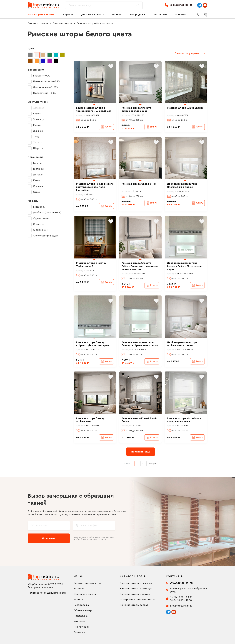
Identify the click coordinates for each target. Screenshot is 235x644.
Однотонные (41, 218)
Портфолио (160, 15)
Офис (36, 192)
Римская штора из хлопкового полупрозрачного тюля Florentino (95, 187)
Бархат (37, 114)
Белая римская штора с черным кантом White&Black (94, 109)
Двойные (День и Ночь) (47, 213)
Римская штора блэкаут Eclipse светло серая (136, 109)
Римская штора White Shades (185, 108)
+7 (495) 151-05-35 (179, 5)
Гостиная (38, 169)
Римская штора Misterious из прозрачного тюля (185, 420)
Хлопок (37, 143)
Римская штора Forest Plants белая (140, 420)
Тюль (36, 137)
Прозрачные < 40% (45, 93)
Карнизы (68, 15)
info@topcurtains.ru (181, 606)
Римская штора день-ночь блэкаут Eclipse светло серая (140, 344)
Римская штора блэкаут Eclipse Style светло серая (92, 344)
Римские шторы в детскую (136, 589)
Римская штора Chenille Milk (139, 184)
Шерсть (38, 148)
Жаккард (39, 119)
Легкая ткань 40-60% (46, 87)
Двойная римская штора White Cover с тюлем (182, 344)
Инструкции (81, 627)
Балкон (37, 163)
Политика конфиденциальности (47, 593)
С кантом (39, 224)
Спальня (38, 186)
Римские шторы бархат (134, 605)
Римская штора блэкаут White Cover (91, 420)
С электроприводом (46, 236)
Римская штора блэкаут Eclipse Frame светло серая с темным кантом (140, 266)
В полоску (39, 207)
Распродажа (137, 15)
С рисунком (40, 230)
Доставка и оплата (93, 15)
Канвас (37, 125)
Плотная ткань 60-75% (46, 81)
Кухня (36, 180)
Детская (38, 175)
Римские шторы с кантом (135, 594)
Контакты (180, 15)
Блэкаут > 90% (42, 76)
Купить (108, 127)
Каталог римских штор (41, 15)
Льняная (38, 131)
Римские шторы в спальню (136, 583)
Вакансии (79, 632)
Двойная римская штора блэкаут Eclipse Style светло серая (185, 266)
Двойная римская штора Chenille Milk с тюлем (182, 185)
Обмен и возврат (84, 610)
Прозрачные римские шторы (137, 600)
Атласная (39, 108)
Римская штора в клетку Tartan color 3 (91, 265)
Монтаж (117, 15)
